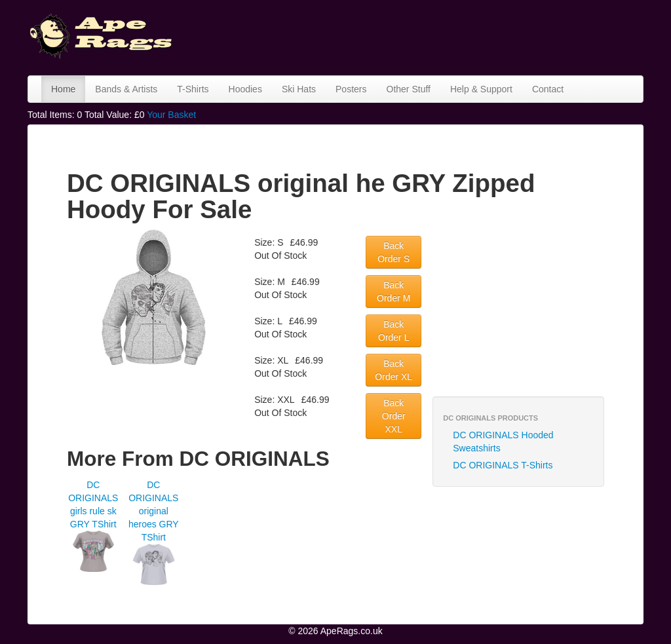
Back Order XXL (394, 416)
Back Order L (393, 331)
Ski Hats (299, 89)
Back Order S (393, 252)
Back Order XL (393, 370)
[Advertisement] (423, 36)
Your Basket (171, 115)
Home (63, 89)
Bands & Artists (126, 89)
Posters (351, 89)
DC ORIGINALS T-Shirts (503, 465)
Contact (548, 89)
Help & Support (481, 89)
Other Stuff (409, 89)
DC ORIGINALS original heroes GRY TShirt (154, 511)
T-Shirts (193, 89)
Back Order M (393, 292)
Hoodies (245, 89)
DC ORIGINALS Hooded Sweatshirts (503, 442)
